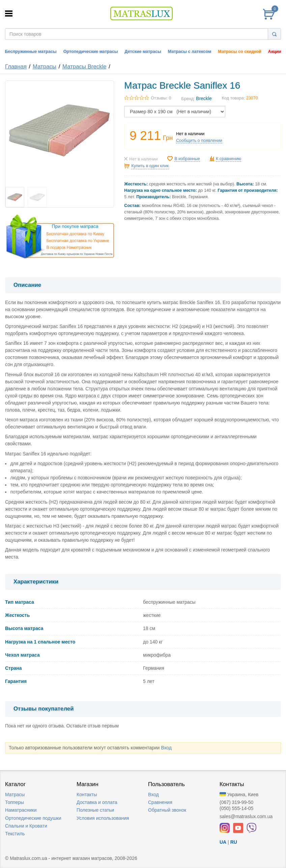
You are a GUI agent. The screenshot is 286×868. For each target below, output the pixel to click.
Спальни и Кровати (26, 826)
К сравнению (228, 159)
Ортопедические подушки (33, 818)
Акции (275, 52)
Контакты (87, 795)
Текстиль (15, 834)
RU (234, 842)
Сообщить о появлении (199, 141)
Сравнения (160, 802)
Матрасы (45, 67)
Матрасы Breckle (84, 67)
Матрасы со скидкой (240, 52)
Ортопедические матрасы (91, 52)
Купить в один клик (150, 166)
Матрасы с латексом (190, 52)
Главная (16, 67)
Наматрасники (21, 810)
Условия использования (103, 818)
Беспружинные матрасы (31, 52)
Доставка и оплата (97, 802)
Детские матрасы (143, 52)
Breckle (204, 98)
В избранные (187, 159)
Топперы (15, 802)
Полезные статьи (95, 810)
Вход (166, 748)
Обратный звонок (167, 810)
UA (223, 842)
